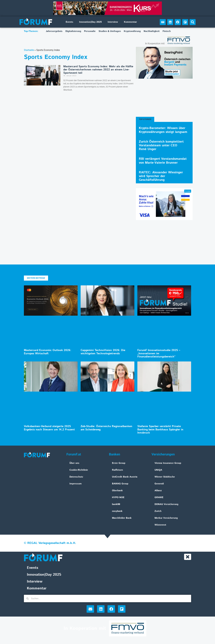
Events (69, 22)
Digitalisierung (73, 31)
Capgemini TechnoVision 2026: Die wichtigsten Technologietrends (103, 352)
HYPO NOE (118, 497)
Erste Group (119, 463)
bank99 (116, 504)
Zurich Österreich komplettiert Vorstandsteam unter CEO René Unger (161, 145)
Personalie (90, 31)
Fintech (167, 31)
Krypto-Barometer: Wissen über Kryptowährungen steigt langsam (163, 130)
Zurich (158, 511)
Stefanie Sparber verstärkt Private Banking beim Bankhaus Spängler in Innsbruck (160, 430)
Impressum (76, 484)
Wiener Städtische (165, 477)
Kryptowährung (132, 31)
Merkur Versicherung (166, 518)
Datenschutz (76, 477)
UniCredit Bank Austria (125, 477)
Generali (159, 484)
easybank (117, 511)
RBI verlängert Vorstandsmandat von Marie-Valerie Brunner (163, 161)
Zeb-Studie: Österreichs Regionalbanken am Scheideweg (106, 428)
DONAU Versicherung (166, 504)
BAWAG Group (120, 484)
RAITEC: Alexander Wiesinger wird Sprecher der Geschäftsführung (161, 176)
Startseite (29, 50)
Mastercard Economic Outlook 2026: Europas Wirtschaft (48, 352)
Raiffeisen (117, 470)
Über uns (74, 463)
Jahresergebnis (54, 31)
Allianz (158, 491)
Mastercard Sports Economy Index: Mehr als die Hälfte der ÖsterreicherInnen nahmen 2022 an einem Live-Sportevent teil (98, 70)
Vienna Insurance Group (168, 463)
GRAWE (159, 497)
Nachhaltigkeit (152, 31)
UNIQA (158, 470)
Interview (113, 22)
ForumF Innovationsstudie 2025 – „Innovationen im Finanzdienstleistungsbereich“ (159, 353)
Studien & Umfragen (110, 31)
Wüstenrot (160, 525)
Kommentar (130, 22)
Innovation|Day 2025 (90, 22)
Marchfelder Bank (122, 518)
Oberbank (117, 491)
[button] (193, 22)
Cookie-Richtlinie (79, 470)
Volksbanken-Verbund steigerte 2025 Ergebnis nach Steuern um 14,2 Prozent (49, 428)
